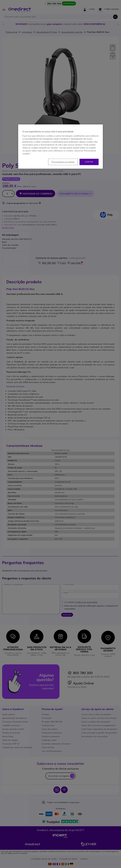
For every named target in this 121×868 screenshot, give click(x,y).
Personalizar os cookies (63, 162)
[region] (60, 147)
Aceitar (89, 162)
